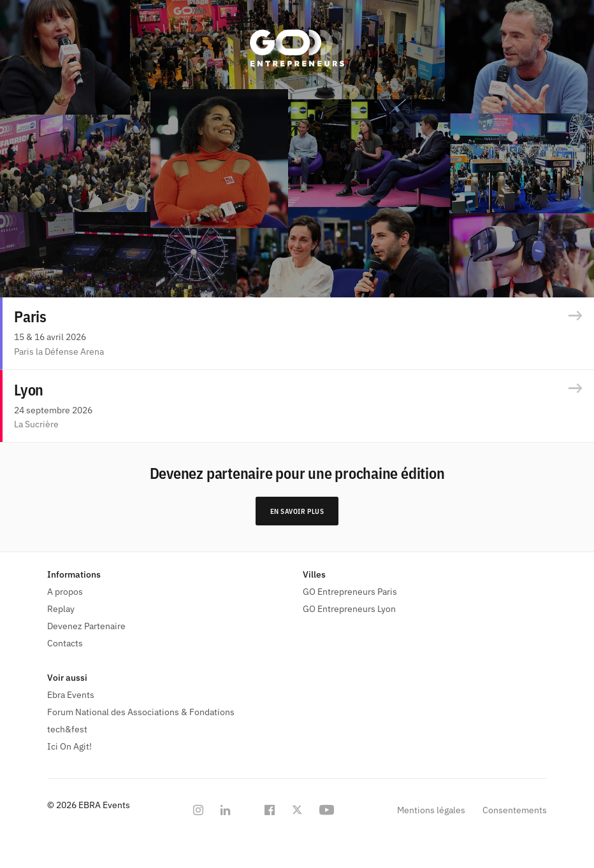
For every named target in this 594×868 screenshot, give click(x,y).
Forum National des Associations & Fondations (141, 712)
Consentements (515, 810)
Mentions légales (431, 810)
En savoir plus (297, 511)
